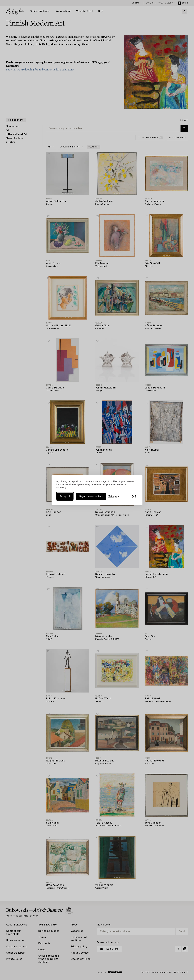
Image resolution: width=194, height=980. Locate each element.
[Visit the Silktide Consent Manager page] (134, 496)
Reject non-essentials (91, 496)
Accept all (65, 496)
